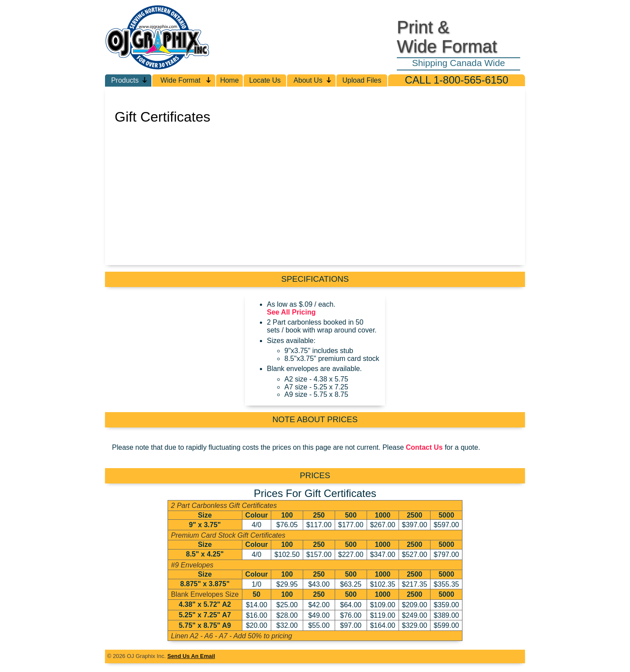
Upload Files (362, 80)
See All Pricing (291, 312)
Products (129, 80)
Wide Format (186, 80)
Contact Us (424, 447)
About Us (313, 80)
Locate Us (265, 80)
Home (229, 80)
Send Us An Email (191, 656)
